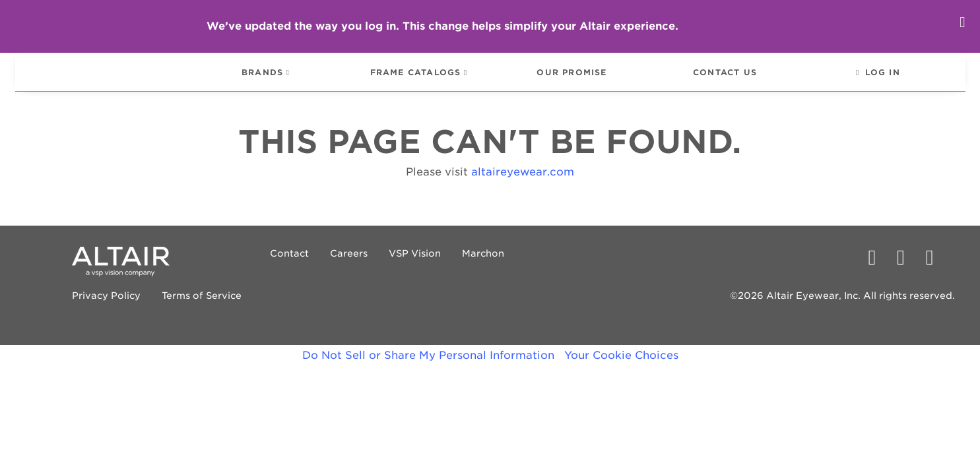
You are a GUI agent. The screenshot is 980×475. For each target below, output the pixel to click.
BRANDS (256, 79)
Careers (302, 266)
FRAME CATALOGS (413, 79)
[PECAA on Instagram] (935, 270)
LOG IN (892, 79)
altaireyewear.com (523, 184)
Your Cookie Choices (621, 368)
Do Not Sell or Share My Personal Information (428, 368)
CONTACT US (731, 79)
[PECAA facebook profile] (877, 270)
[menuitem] (114, 78)
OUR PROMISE (574, 79)
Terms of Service (155, 308)
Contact (243, 266)
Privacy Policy (60, 308)
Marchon (436, 266)
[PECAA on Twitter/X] (906, 270)
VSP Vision (368, 266)
